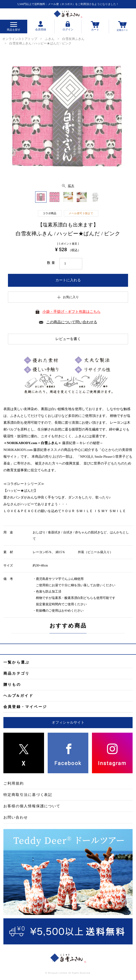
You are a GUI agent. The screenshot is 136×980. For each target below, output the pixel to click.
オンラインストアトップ (20, 39)
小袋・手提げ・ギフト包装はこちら (72, 312)
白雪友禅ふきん (73, 39)
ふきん (50, 39)
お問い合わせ (16, 817)
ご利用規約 (14, 783)
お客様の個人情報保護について (32, 806)
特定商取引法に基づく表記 (28, 795)
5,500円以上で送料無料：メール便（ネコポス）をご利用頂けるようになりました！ (68, 4)
